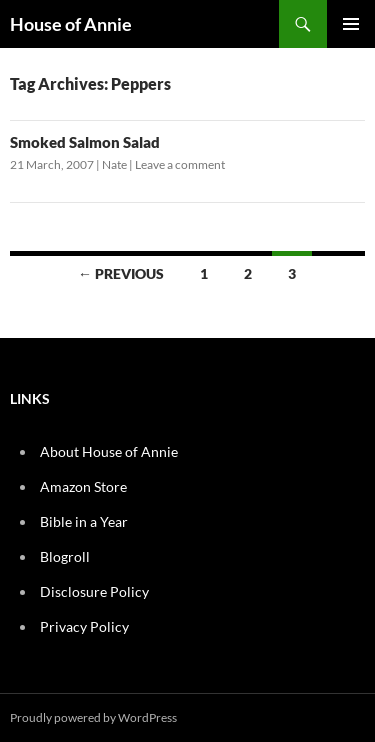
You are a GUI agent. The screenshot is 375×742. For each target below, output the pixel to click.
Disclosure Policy (94, 591)
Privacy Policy (84, 626)
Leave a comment (180, 164)
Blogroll (65, 556)
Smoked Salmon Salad (85, 142)
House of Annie (71, 24)
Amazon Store (83, 486)
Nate (114, 164)
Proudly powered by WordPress (93, 717)
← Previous (121, 273)
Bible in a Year (84, 521)
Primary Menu (351, 24)
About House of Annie (109, 451)
